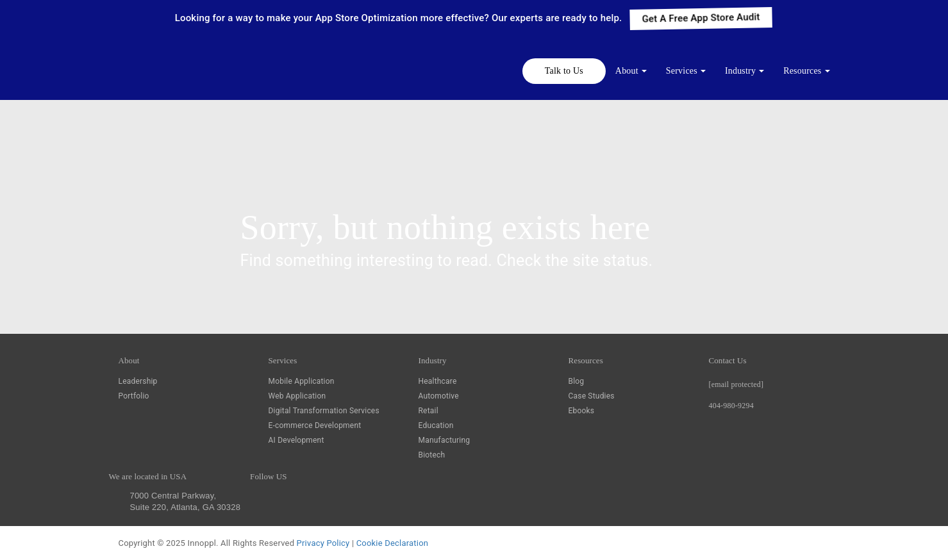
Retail (428, 411)
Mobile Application (302, 381)
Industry (740, 71)
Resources (802, 71)
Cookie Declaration (392, 543)
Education (436, 425)
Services (682, 71)
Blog (577, 381)
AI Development (296, 440)
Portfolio (134, 396)
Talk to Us (564, 71)
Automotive (439, 396)
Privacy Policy (323, 543)
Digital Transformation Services (324, 411)
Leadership (138, 381)
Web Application (297, 396)
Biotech (432, 455)
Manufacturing (445, 440)
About (627, 71)
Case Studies (592, 396)
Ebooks (582, 411)
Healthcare (438, 381)
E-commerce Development (315, 425)
